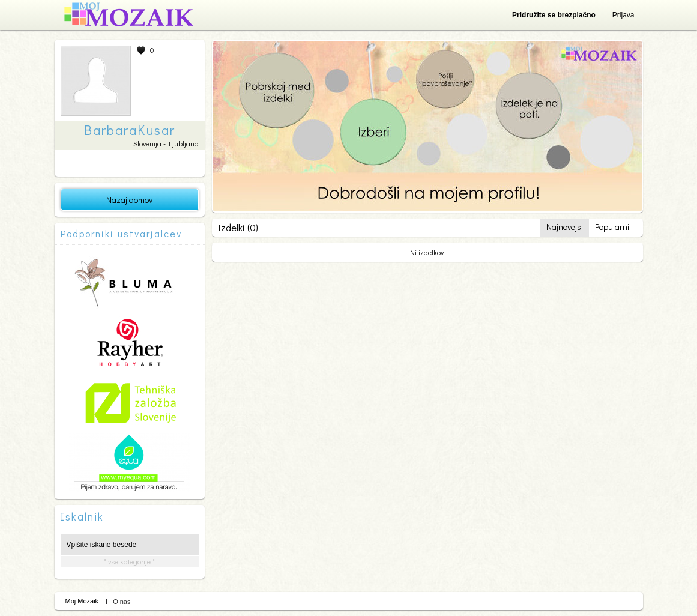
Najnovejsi (565, 227)
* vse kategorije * (129, 561)
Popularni (612, 227)
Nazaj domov (129, 200)
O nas (122, 602)
